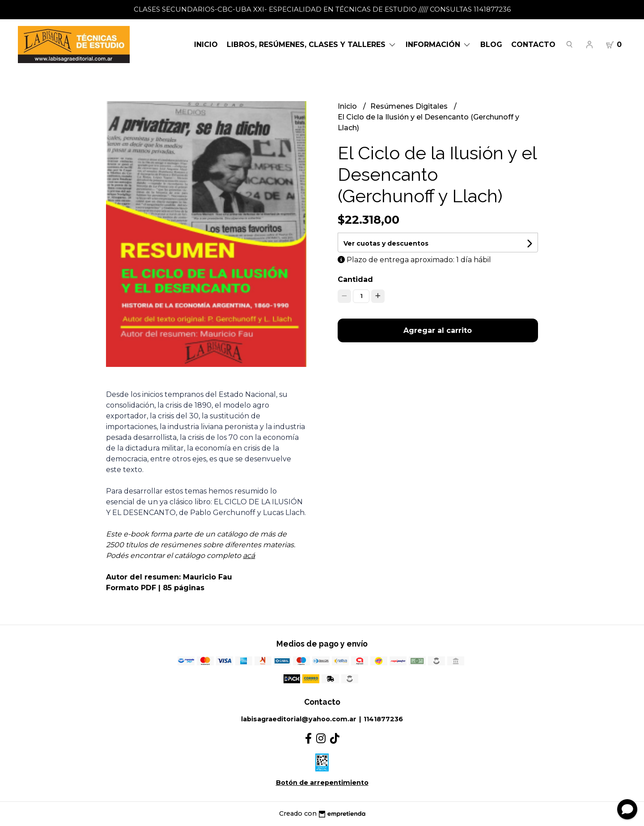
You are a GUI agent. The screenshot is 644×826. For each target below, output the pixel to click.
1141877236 (383, 719)
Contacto (533, 45)
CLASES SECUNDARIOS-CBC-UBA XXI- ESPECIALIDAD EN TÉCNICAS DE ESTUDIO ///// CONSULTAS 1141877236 (322, 9)
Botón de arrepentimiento (322, 783)
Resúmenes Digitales (410, 106)
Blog (491, 45)
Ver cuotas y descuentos (386, 243)
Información (439, 45)
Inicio (206, 45)
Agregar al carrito (438, 330)
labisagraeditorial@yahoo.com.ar (299, 719)
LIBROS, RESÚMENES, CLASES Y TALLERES (312, 45)
